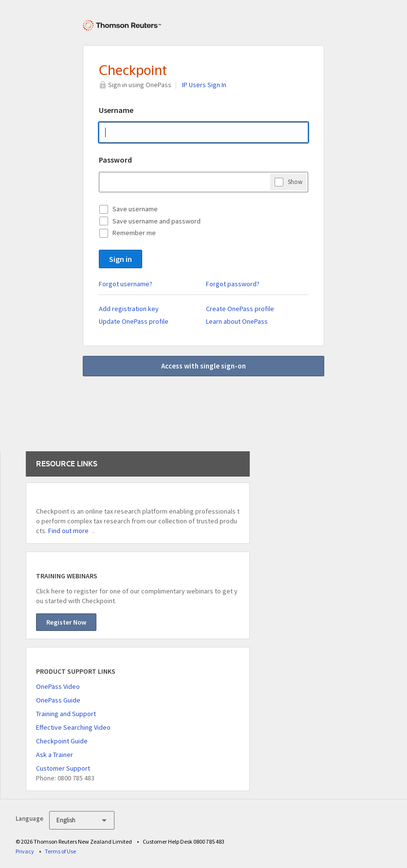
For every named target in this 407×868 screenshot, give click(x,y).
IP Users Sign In (204, 85)
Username (116, 110)
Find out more (68, 531)
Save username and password (157, 221)
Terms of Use (60, 851)
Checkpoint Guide (62, 741)
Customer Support (63, 768)
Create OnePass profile (240, 309)
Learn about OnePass (237, 321)
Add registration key (129, 309)
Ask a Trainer (55, 755)
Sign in (120, 259)
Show (295, 182)
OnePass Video (58, 686)
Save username (135, 209)
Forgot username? (126, 284)
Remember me (134, 233)
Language (29, 819)
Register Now (66, 622)
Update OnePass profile (134, 321)
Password (115, 160)
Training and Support (66, 714)
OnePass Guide (58, 700)
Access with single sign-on (203, 366)
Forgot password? (233, 284)
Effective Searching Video (73, 727)
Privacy (25, 851)
